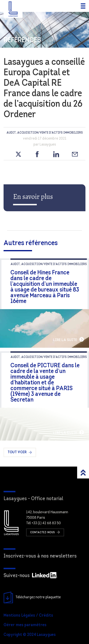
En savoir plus (33, 196)
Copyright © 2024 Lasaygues (30, 635)
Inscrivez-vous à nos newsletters (40, 556)
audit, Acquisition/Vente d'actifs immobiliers (45, 133)
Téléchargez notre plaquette (32, 598)
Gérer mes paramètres (25, 625)
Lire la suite (69, 339)
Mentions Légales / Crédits (28, 616)
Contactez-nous (45, 532)
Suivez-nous (30, 576)
